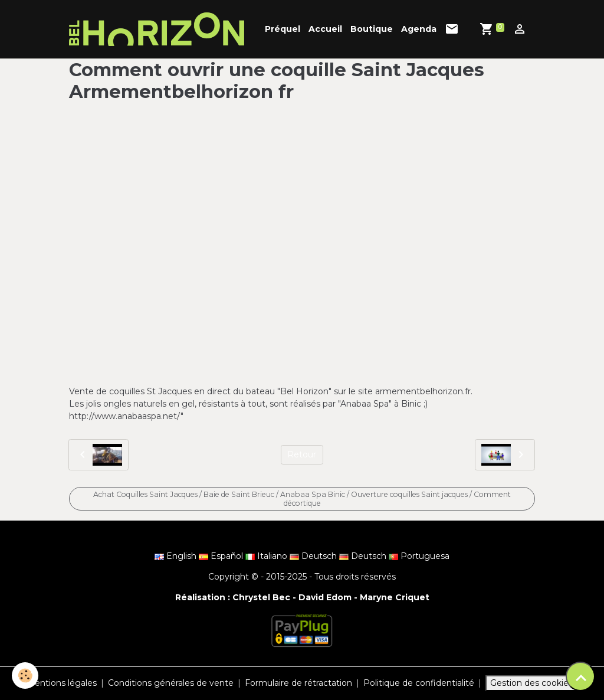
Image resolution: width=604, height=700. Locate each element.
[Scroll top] (580, 676)
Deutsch (314, 556)
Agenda (419, 29)
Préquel (283, 29)
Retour (302, 454)
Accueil (325, 29)
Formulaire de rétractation (298, 683)
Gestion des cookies (531, 683)
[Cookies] (25, 676)
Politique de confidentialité (419, 683)
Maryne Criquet (395, 597)
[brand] (159, 29)
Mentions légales (62, 683)
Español (222, 556)
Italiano (267, 556)
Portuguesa (419, 556)
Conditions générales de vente (171, 683)
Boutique (372, 29)
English (177, 556)
